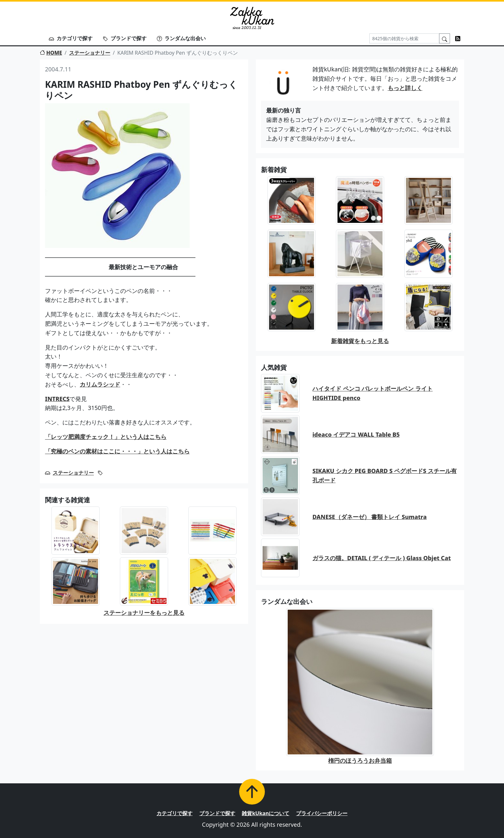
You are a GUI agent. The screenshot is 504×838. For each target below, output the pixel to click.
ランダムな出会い (181, 38)
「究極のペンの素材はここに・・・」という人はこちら (117, 451)
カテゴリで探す (71, 38)
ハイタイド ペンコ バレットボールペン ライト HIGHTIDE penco (373, 393)
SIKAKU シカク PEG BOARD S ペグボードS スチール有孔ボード (385, 475)
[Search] (404, 38)
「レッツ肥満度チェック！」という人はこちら (106, 437)
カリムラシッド (100, 384)
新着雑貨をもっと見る (360, 341)
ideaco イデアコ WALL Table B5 (356, 434)
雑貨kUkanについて (265, 813)
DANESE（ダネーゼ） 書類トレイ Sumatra (369, 517)
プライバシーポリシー (322, 813)
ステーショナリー (90, 53)
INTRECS (57, 399)
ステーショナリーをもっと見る (144, 613)
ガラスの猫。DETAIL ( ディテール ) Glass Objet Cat (382, 558)
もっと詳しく (405, 88)
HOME (51, 53)
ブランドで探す (125, 38)
